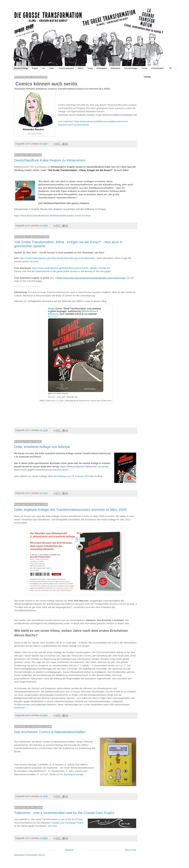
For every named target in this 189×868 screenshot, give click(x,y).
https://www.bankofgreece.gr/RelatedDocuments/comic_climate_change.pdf (71, 268)
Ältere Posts (131, 850)
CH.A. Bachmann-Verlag (70, 774)
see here (52, 826)
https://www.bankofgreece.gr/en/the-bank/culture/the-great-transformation (58, 258)
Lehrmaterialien (158, 68)
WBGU (81, 68)
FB (170, 68)
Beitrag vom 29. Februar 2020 (74, 476)
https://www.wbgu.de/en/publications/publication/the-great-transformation (92, 278)
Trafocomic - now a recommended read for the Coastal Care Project (64, 813)
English (35, 68)
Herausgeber (102, 68)
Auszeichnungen (131, 68)
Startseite (69, 850)
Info (43, 68)
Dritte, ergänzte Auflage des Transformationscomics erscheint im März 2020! (71, 510)
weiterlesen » (21, 708)
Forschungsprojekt (66, 68)
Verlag (90, 68)
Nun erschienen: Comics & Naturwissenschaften (50, 732)
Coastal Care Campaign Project (67, 823)
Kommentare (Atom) (35, 855)
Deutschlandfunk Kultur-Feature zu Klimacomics (50, 160)
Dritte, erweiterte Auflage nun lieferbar (42, 447)
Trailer (52, 68)
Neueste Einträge (21, 68)
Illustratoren (116, 68)
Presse (144, 68)
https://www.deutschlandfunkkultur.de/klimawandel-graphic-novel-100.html (53, 216)
